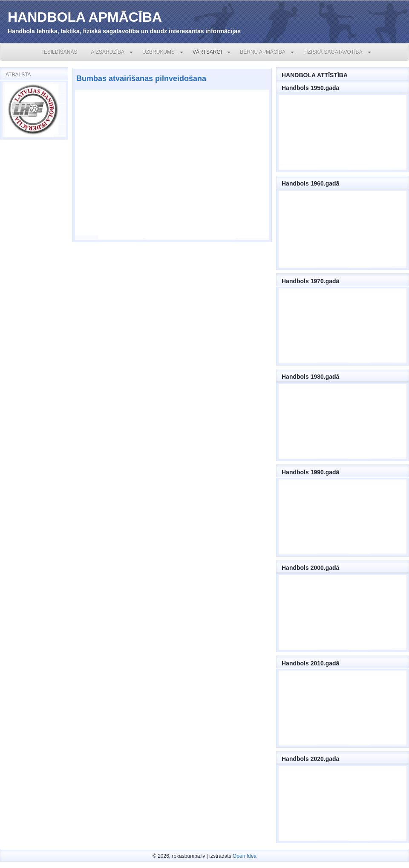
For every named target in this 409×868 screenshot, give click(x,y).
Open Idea (245, 856)
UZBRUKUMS (158, 52)
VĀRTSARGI (207, 52)
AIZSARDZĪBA (108, 52)
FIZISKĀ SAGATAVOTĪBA (333, 52)
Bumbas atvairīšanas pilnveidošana (141, 78)
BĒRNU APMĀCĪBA (263, 52)
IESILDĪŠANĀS (60, 52)
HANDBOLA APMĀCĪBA (85, 17)
